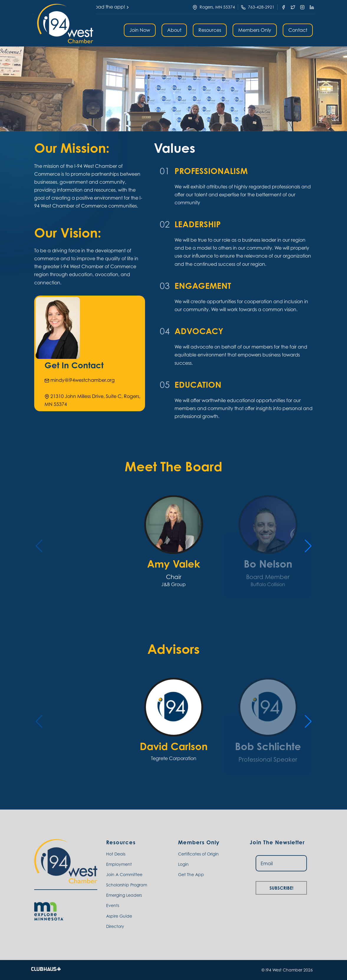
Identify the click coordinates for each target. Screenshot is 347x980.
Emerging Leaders (124, 895)
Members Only (255, 30)
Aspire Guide (119, 916)
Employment (119, 864)
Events (113, 905)
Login (183, 864)
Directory (115, 926)
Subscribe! (281, 887)
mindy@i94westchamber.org (80, 380)
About (174, 30)
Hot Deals (116, 854)
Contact (298, 30)
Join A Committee (124, 874)
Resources (210, 30)
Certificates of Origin (198, 854)
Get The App (191, 874)
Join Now (140, 30)
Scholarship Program (127, 885)
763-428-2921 (261, 7)
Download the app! (105, 7)
